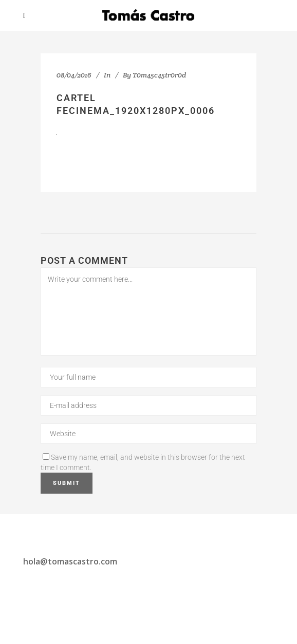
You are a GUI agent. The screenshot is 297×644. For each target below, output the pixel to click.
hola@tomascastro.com (70, 561)
